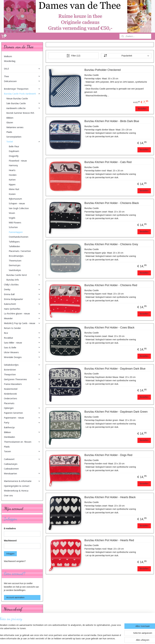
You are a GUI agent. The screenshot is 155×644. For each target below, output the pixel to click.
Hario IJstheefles (12, 309)
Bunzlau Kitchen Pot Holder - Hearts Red (109, 540)
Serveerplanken (14, 137)
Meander (22, 318)
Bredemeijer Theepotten (22, 89)
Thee (22, 76)
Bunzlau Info (13, 280)
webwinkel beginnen (86, 638)
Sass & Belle (22, 347)
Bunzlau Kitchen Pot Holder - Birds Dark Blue (112, 121)
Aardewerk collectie (23, 108)
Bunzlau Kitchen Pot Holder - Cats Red (108, 162)
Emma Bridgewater (22, 299)
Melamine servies (15, 127)
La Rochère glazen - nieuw (22, 314)
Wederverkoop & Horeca (16, 491)
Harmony (13, 165)
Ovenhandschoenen (19, 237)
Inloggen (10, 554)
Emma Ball (22, 294)
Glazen (10, 122)
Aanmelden (12, 626)
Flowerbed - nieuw (18, 161)
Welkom (8, 56)
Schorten (13, 227)
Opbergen (22, 408)
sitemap (71, 638)
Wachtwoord (10, 541)
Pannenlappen (16, 232)
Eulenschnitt (22, 304)
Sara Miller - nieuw (22, 343)
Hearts (12, 170)
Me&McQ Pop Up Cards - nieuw (22, 323)
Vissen (12, 213)
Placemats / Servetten (20, 251)
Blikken (10, 118)
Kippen (12, 184)
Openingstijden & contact (17, 486)
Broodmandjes (16, 256)
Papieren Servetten (22, 413)
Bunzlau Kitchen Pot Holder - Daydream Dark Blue (115, 369)
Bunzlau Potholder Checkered (102, 70)
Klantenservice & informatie (22, 481)
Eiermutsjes (15, 265)
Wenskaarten (22, 473)
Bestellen (142, 109)
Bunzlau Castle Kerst (23, 275)
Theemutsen (15, 261)
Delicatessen (22, 81)
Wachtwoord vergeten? (15, 561)
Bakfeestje (9, 427)
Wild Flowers (15, 223)
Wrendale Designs (22, 357)
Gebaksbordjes (22, 365)
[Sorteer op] (126, 56)
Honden (13, 175)
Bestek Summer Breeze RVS (20, 113)
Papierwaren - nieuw (22, 418)
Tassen (22, 451)
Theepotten (22, 374)
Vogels (12, 218)
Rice (22, 333)
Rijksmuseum (15, 199)
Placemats (9, 403)
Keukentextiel (22, 389)
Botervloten (10, 370)
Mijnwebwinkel (109, 638)
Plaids (9, 132)
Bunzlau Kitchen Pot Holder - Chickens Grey (111, 244)
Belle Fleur (14, 146)
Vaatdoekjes (15, 270)
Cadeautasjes (11, 464)
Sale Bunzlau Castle (23, 103)
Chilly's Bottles (22, 285)
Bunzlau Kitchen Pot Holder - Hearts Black (110, 497)
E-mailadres (10, 528)
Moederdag (10, 61)
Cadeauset (22, 459)
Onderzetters (11, 398)
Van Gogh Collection (19, 208)
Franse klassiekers (13, 384)
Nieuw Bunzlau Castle (17, 98)
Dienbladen (9, 437)
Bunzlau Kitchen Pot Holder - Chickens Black (111, 203)
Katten (12, 180)
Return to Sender (12, 328)
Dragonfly (14, 156)
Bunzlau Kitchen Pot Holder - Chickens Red (111, 285)
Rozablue (22, 338)
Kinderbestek (10, 394)
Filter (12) (73, 56)
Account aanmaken (15, 597)
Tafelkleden (14, 246)
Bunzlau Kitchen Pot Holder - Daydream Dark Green (116, 412)
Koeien (12, 194)
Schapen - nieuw (17, 203)
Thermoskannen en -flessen (22, 442)
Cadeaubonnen (11, 469)
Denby (22, 289)
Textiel (23, 142)
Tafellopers (14, 242)
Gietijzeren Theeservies (22, 379)
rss (76, 638)
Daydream (14, 151)
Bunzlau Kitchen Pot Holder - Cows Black (109, 328)
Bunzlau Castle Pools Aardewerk (22, 94)
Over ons (8, 495)
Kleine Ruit (14, 189)
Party (22, 423)
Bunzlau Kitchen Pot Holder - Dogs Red (108, 455)
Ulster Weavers (22, 352)
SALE (22, 69)
